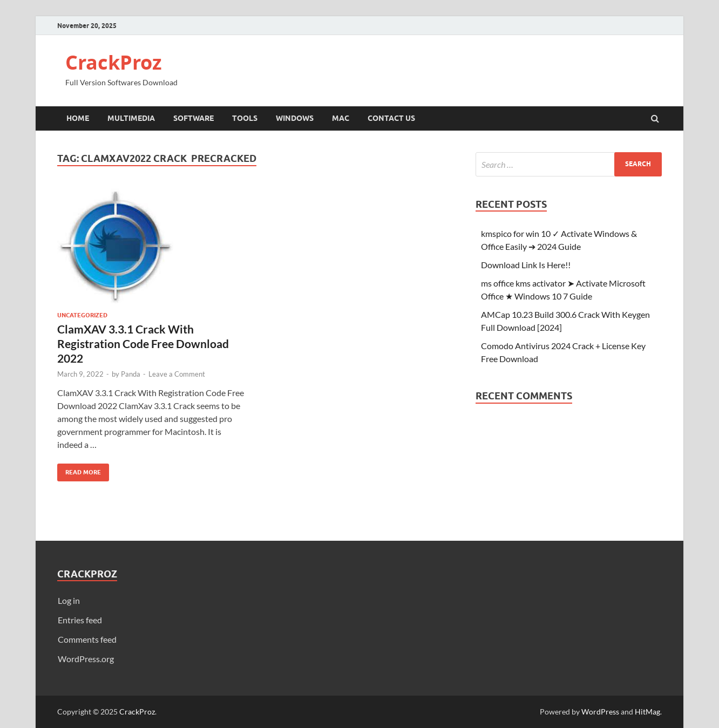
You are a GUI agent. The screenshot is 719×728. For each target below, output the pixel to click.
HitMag (647, 712)
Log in (69, 600)
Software (194, 118)
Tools (245, 118)
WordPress (600, 712)
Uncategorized (82, 315)
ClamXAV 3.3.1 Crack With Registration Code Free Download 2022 (143, 344)
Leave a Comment (177, 374)
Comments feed (87, 639)
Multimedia (131, 118)
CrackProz (114, 62)
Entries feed (80, 620)
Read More (79, 470)
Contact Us (391, 118)
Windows (295, 118)
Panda (131, 374)
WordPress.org (86, 659)
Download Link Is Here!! (526, 265)
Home (78, 118)
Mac (341, 118)
